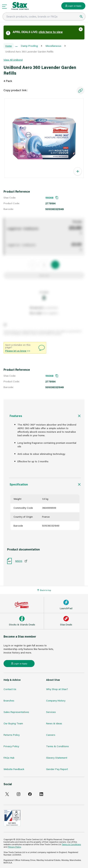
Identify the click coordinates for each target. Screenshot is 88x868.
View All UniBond (13, 60)
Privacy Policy (11, 746)
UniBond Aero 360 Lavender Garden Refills (29, 51)
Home (9, 46)
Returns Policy (12, 735)
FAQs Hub (9, 758)
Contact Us (10, 689)
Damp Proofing (29, 46)
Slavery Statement (57, 758)
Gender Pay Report (57, 769)
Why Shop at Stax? (57, 689)
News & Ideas (54, 723)
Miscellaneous (53, 46)
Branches (9, 700)
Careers (51, 735)
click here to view (51, 32)
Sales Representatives (16, 712)
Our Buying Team (13, 723)
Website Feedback (14, 769)
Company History (56, 700)
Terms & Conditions (57, 746)
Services (51, 712)
